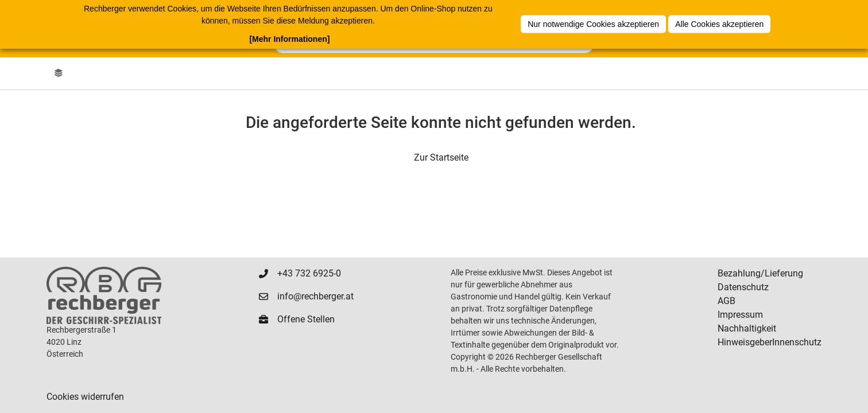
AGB (726, 301)
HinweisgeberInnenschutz (770, 342)
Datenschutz (743, 287)
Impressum (740, 315)
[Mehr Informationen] (289, 39)
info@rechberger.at (315, 296)
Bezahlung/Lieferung (760, 273)
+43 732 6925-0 (309, 273)
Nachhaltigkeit (747, 328)
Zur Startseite (441, 157)
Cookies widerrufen (85, 397)
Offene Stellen (306, 319)
